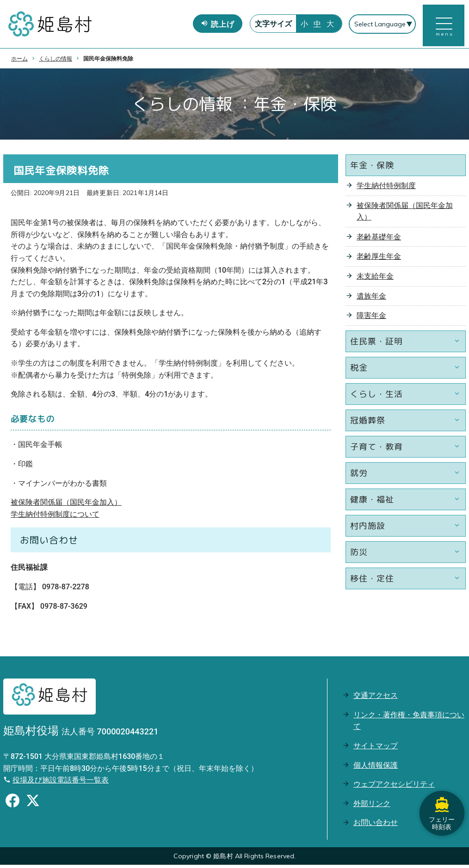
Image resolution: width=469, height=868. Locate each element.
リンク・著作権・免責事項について (409, 724)
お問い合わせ (376, 826)
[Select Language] (382, 26)
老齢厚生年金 (379, 260)
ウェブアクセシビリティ (394, 787)
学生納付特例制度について (55, 517)
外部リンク (372, 806)
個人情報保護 (376, 768)
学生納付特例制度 (386, 189)
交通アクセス (376, 699)
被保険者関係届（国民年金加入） (66, 505)
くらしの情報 (56, 61)
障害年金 (371, 319)
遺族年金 (371, 299)
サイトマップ (376, 749)
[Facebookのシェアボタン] (12, 805)
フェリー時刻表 (441, 808)
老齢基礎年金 (379, 240)
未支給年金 (375, 279)
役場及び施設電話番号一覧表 (61, 783)
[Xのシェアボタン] (33, 805)
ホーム (19, 61)
